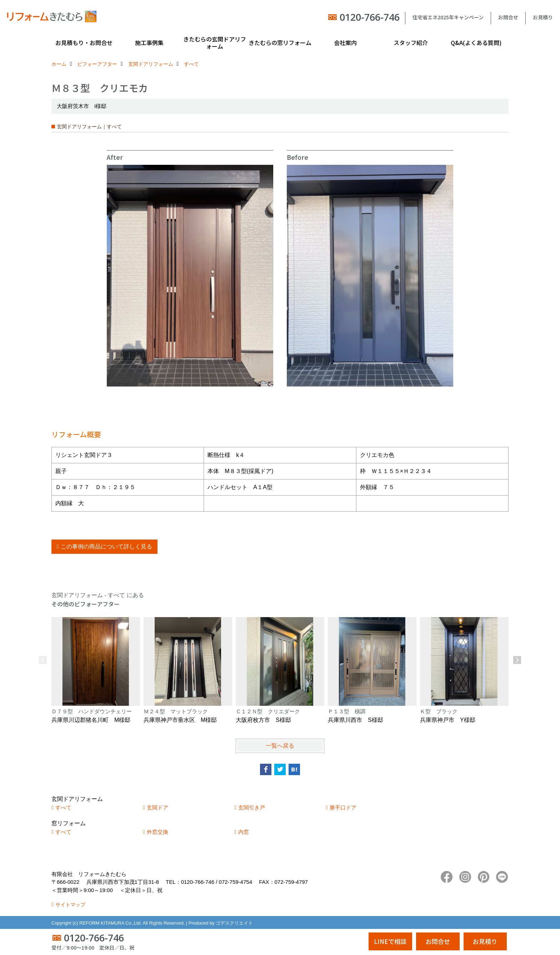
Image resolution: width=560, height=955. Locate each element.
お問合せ (508, 17)
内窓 (244, 832)
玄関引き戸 (252, 808)
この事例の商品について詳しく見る (106, 547)
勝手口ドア (343, 808)
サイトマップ (70, 905)
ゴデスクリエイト (234, 923)
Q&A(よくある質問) (476, 43)
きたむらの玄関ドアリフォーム (215, 43)
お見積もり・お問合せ (84, 43)
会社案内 (345, 43)
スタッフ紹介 (411, 43)
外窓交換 (157, 832)
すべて (63, 808)
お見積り (543, 17)
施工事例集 (149, 43)
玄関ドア (157, 808)
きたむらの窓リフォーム (280, 43)
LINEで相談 (390, 941)
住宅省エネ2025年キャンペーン (448, 17)
